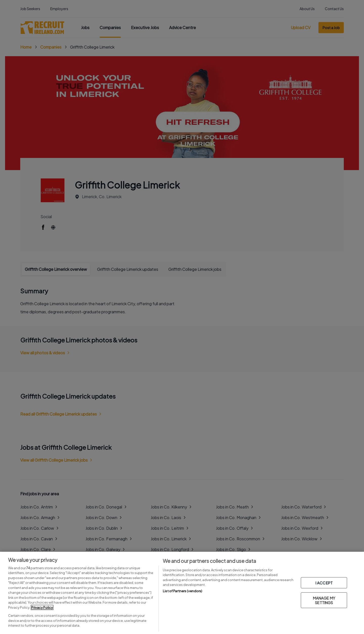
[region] (182, 593)
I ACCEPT (324, 583)
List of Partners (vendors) (183, 591)
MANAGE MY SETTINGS (324, 600)
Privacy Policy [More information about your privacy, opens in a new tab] (42, 607)
